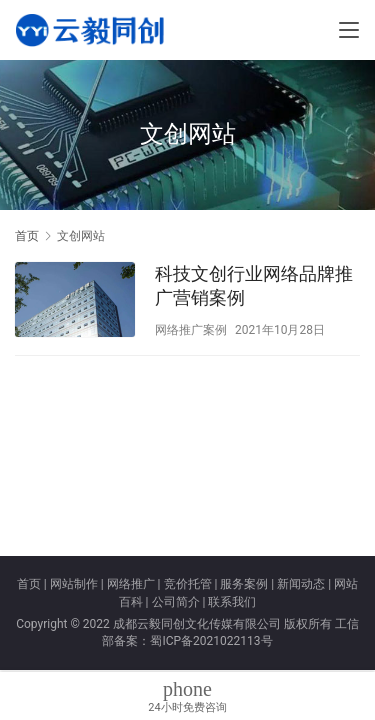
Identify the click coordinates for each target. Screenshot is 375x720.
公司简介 (176, 602)
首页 (27, 236)
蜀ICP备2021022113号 (211, 641)
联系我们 (232, 602)
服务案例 (244, 584)
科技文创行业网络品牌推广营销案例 (254, 285)
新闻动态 (301, 584)
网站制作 (74, 584)
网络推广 (131, 584)
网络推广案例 (191, 330)
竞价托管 (188, 584)
